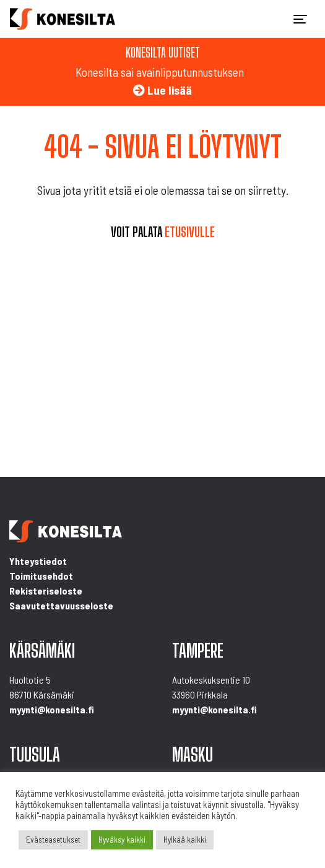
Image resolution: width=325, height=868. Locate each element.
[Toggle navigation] (300, 19)
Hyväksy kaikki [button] (122, 840)
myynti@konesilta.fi (52, 709)
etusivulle (190, 232)
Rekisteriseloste (46, 591)
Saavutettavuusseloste (61, 605)
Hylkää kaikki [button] (185, 840)
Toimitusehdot (41, 576)
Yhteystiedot (38, 561)
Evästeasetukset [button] (53, 840)
